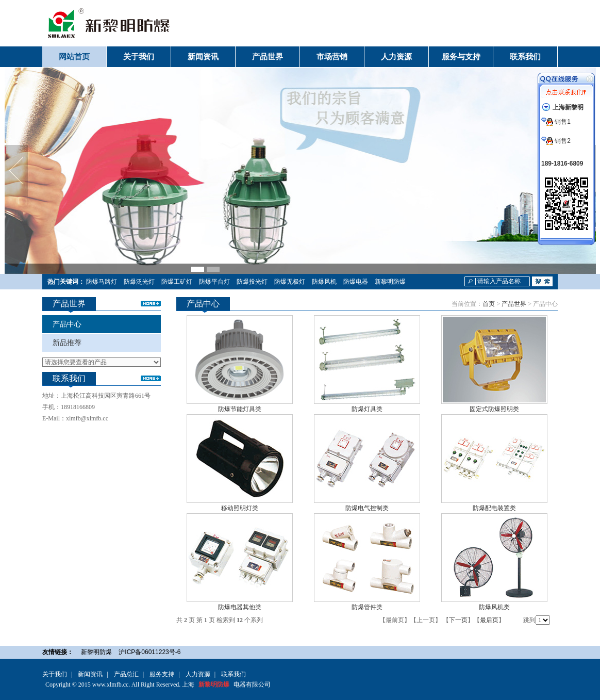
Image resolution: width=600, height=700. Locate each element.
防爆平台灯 (214, 282)
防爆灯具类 (367, 409)
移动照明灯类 (240, 508)
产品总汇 (126, 674)
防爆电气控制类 (367, 508)
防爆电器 (356, 282)
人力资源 (198, 674)
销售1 (556, 122)
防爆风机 (324, 282)
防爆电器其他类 (240, 607)
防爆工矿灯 (177, 282)
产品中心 (67, 324)
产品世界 (514, 304)
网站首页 (74, 57)
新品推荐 (67, 343)
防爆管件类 (367, 607)
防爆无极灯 (290, 282)
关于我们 (55, 674)
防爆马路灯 (102, 282)
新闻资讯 (90, 674)
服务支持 (162, 674)
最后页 (489, 620)
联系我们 (234, 674)
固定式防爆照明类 (494, 409)
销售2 (556, 141)
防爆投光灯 (252, 282)
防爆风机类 (494, 607)
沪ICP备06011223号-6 (149, 652)
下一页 (458, 620)
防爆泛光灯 (139, 282)
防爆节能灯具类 (240, 409)
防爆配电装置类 (494, 508)
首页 (489, 304)
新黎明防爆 (390, 282)
